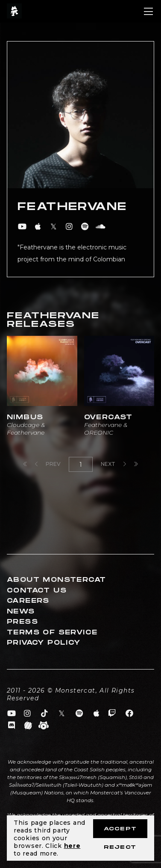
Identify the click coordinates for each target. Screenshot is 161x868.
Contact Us (37, 591)
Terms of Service (52, 632)
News (21, 612)
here (72, 846)
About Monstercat (56, 580)
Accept (120, 829)
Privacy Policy (44, 643)
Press (22, 622)
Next (113, 464)
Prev (48, 464)
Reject (120, 847)
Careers (28, 601)
